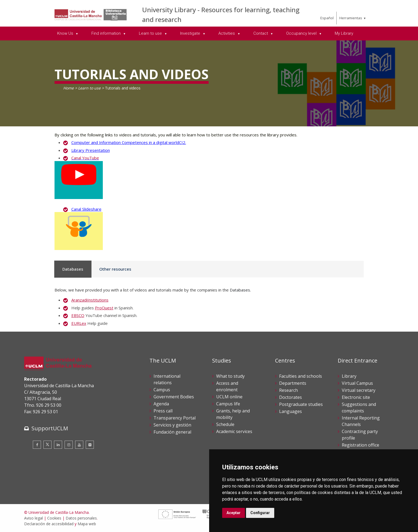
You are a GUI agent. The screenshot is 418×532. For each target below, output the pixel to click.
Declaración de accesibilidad (49, 524)
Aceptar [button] (234, 513)
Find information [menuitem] (107, 33)
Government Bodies (174, 397)
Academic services (234, 431)
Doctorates (291, 397)
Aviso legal (33, 518)
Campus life (228, 404)
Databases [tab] (73, 269)
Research (288, 390)
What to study (230, 376)
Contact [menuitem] (261, 33)
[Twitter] (47, 445)
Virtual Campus (357, 383)
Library (349, 376)
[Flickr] (90, 445)
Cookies (54, 518)
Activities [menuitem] (227, 33)
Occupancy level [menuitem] (302, 33)
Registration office (360, 445)
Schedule (225, 424)
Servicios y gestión (172, 425)
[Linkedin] (58, 445)
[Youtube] (79, 445)
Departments (293, 383)
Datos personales (81, 518)
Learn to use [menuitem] (151, 33)
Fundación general (172, 432)
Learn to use (89, 88)
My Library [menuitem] (344, 33)
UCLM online (229, 397)
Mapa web (87, 524)
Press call (163, 411)
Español (327, 18)
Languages (291, 411)
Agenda (161, 404)
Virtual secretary (359, 390)
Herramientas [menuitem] (351, 18)
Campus (162, 390)
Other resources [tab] (115, 269)
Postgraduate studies (301, 404)
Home (68, 88)
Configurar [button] (260, 513)
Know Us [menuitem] (66, 33)
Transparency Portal (175, 418)
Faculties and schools (301, 376)
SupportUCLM (50, 428)
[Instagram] (69, 445)
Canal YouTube (85, 158)
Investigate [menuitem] (191, 33)
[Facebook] (37, 445)
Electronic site (356, 397)
